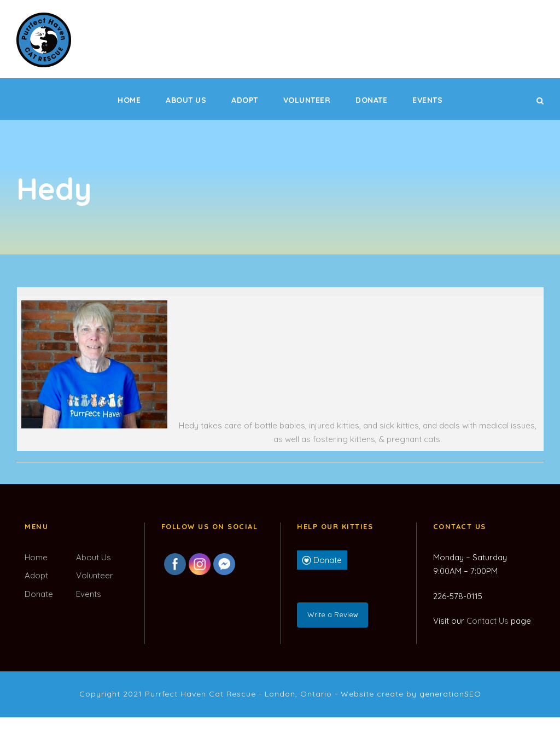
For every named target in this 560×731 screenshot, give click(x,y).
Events (427, 100)
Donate (371, 100)
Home (129, 100)
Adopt (245, 100)
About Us (186, 100)
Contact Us (488, 621)
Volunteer (307, 100)
